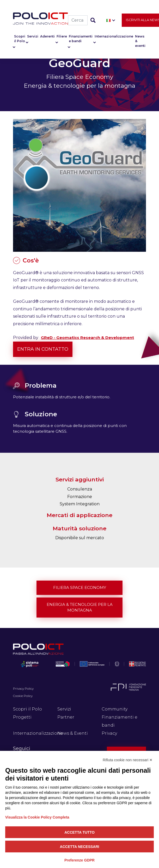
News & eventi (140, 41)
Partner (66, 717)
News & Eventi (73, 733)
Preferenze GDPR (79, 860)
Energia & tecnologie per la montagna (80, 607)
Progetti (22, 717)
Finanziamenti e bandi (81, 39)
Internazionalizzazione (114, 36)
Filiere (62, 36)
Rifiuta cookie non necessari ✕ (128, 760)
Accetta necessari (80, 847)
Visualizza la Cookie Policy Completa (37, 817)
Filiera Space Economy (80, 587)
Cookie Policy (23, 696)
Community (115, 709)
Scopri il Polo (20, 39)
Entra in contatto (43, 349)
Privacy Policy (23, 688)
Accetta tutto (79, 832)
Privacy (109, 733)
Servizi (33, 36)
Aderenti (47, 36)
